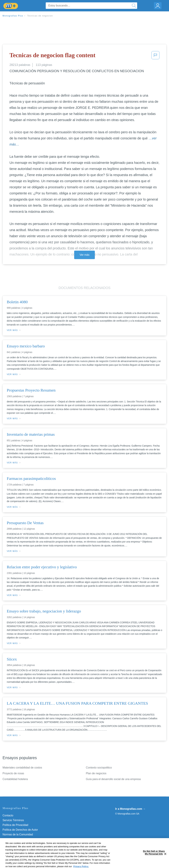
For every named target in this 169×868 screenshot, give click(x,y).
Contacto (8, 815)
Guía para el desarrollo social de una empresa (113, 779)
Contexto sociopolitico (99, 768)
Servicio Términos (13, 820)
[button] (155, 56)
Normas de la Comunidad (18, 834)
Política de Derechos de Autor (20, 830)
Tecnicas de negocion (40, 16)
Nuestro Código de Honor (18, 839)
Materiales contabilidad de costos (22, 768)
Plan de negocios (96, 773)
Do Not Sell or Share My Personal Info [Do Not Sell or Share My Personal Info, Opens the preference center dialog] (154, 860)
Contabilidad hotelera (15, 779)
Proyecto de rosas (13, 773)
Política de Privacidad (15, 825)
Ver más (84, 255)
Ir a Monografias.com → (130, 809)
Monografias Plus (13, 16)
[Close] (165, 862)
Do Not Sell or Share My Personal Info (25, 844)
